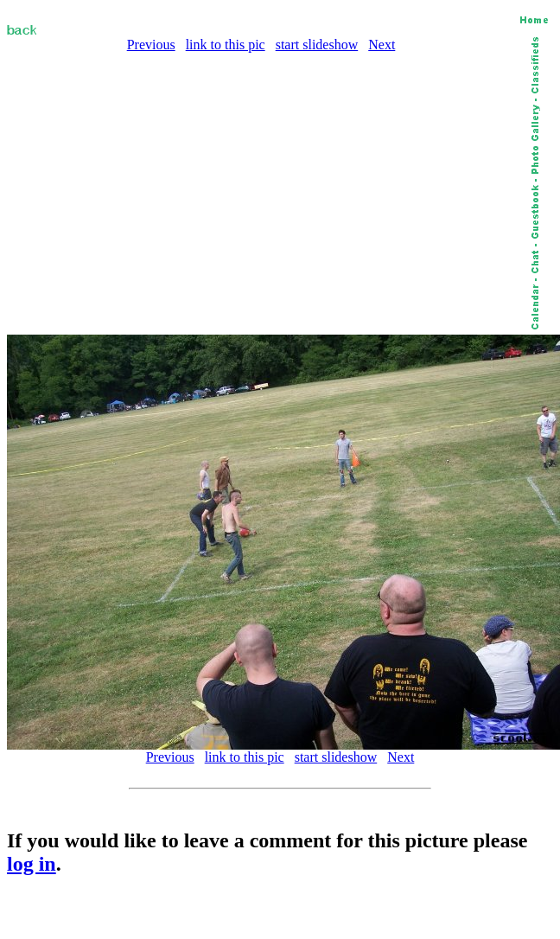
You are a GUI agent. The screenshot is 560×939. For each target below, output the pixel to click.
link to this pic (226, 45)
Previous (151, 45)
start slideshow (317, 45)
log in (32, 864)
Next (382, 45)
